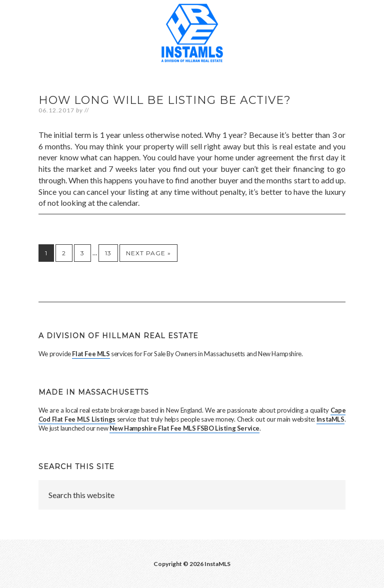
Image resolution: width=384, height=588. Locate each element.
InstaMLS (330, 419)
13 (108, 253)
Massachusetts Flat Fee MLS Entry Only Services (192, 37)
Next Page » (148, 253)
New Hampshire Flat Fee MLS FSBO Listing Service (184, 428)
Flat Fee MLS (91, 354)
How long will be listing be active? (165, 100)
